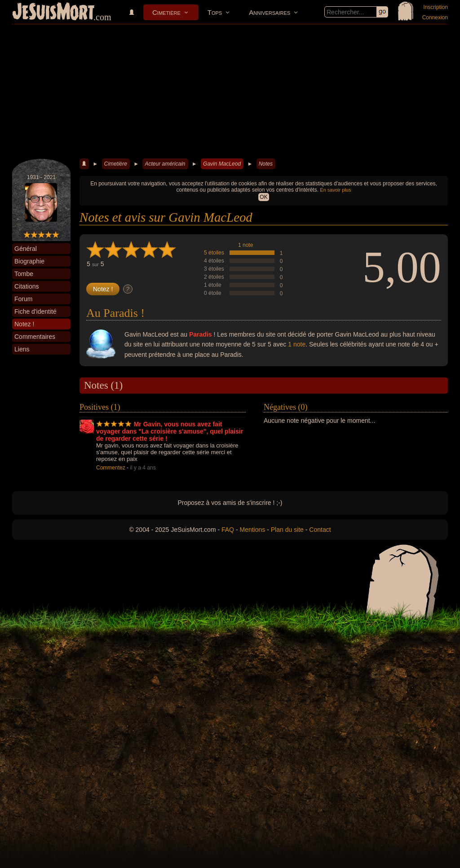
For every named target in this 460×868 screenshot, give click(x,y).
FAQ (228, 530)
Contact (320, 530)
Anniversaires (270, 12)
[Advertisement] (230, 92)
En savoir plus (335, 190)
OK (263, 197)
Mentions (252, 530)
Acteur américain (165, 164)
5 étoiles (214, 253)
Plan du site (287, 530)
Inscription (436, 7)
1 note (245, 245)
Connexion (435, 18)
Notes (266, 164)
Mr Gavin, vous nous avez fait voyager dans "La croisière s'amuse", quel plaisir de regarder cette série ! (170, 431)
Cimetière (166, 12)
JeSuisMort (53, 13)
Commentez (111, 468)
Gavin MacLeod (222, 164)
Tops (215, 12)
